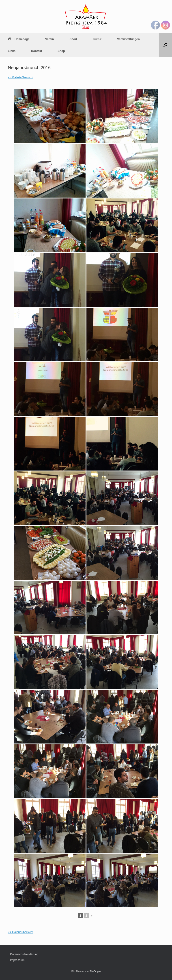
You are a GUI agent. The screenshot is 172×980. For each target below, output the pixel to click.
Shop (61, 51)
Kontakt (37, 51)
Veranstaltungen (128, 39)
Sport (73, 39)
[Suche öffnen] (165, 45)
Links (12, 51)
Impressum (17, 960)
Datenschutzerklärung (24, 954)
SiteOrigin (95, 971)
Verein (49, 39)
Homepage (19, 39)
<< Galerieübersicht (20, 77)
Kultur (97, 39)
